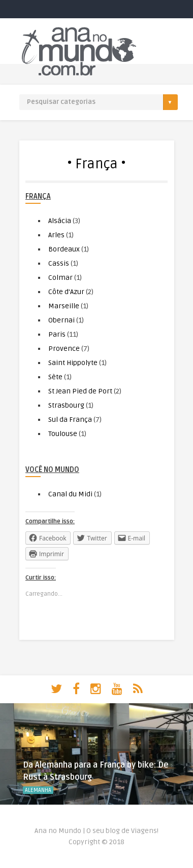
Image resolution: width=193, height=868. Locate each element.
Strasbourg (66, 405)
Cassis (59, 263)
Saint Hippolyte (73, 363)
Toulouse (63, 434)
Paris (57, 334)
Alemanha (38, 790)
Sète (55, 377)
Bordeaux (64, 249)
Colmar (60, 278)
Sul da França (70, 420)
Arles (56, 235)
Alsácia (60, 221)
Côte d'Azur (66, 292)
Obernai (61, 320)
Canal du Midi (70, 494)
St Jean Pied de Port (80, 391)
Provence (64, 349)
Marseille (64, 306)
